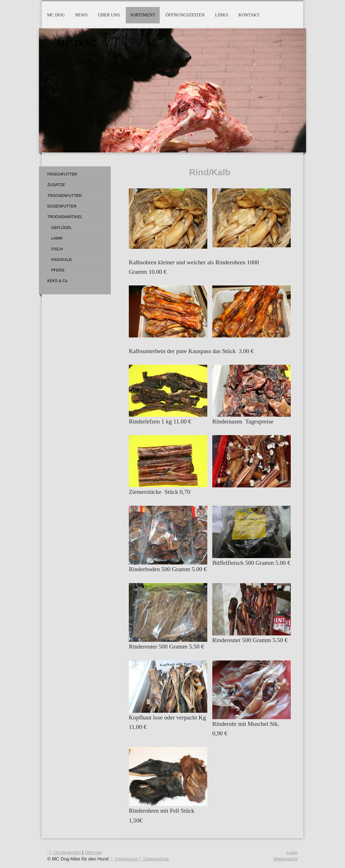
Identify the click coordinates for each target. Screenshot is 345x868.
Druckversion (65, 853)
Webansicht (286, 859)
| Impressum (124, 859)
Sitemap (93, 853)
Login (292, 853)
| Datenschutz (154, 859)
